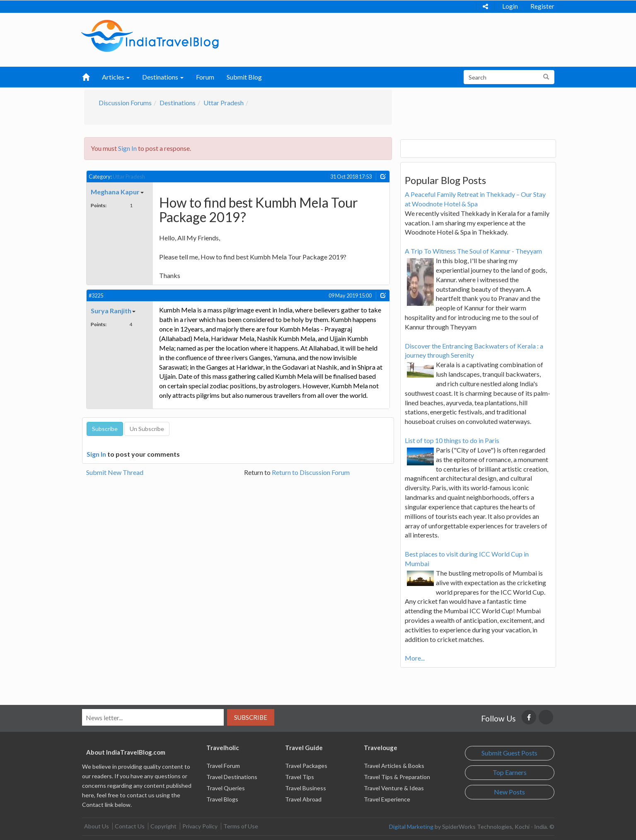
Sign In (127, 148)
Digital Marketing (411, 827)
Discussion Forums (125, 103)
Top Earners (510, 772)
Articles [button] (116, 77)
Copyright (163, 826)
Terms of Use (241, 826)
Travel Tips (300, 777)
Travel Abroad (303, 799)
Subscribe (251, 717)
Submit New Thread (115, 472)
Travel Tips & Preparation (397, 777)
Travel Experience (387, 799)
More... (415, 658)
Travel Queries (226, 788)
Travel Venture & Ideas (394, 788)
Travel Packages (306, 766)
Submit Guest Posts (509, 753)
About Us (97, 826)
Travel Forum (223, 766)
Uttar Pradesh (224, 103)
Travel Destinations (232, 777)
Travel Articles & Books (394, 766)
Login (510, 6)
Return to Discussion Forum (311, 472)
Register (542, 6)
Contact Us (130, 826)
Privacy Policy (200, 826)
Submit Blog (244, 77)
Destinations (178, 103)
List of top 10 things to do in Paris (452, 440)
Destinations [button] (163, 77)
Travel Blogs (222, 799)
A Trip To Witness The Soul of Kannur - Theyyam (473, 251)
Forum (205, 77)
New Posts (509, 792)
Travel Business (306, 788)
